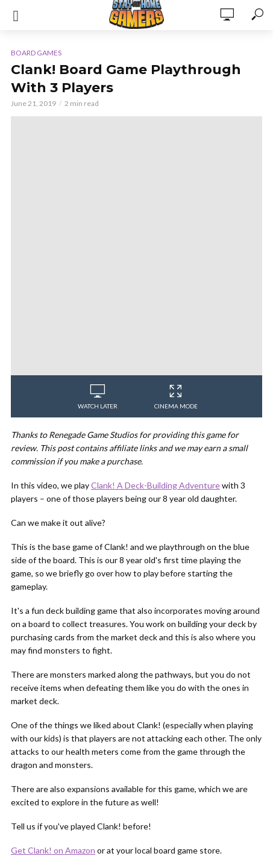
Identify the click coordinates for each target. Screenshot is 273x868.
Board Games (36, 53)
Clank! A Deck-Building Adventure (155, 485)
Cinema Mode (176, 397)
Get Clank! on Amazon (53, 850)
